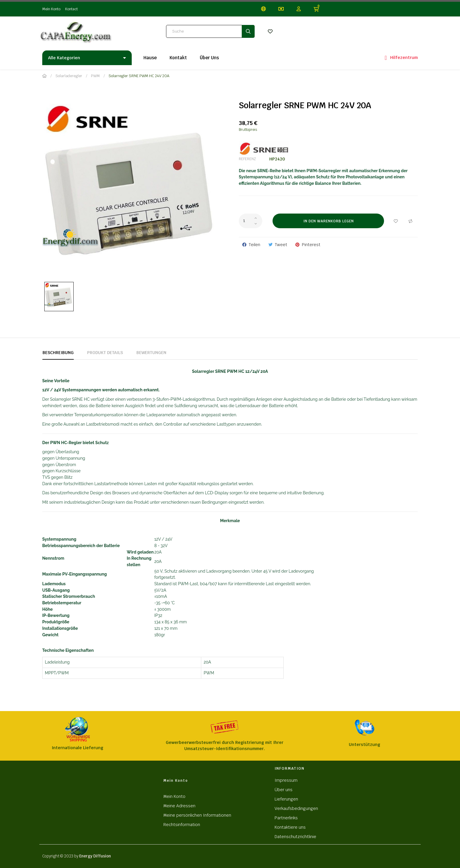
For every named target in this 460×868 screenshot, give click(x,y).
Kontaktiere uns (290, 827)
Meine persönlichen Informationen (197, 815)
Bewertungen (151, 353)
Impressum (286, 780)
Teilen (254, 245)
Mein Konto (51, 9)
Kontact (71, 9)
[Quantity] (251, 221)
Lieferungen (286, 799)
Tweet (281, 245)
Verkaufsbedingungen (296, 808)
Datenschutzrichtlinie (295, 837)
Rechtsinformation (182, 825)
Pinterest (311, 245)
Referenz (247, 159)
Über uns (284, 790)
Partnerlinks (286, 818)
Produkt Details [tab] (105, 353)
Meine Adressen (179, 806)
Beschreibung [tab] (58, 353)
